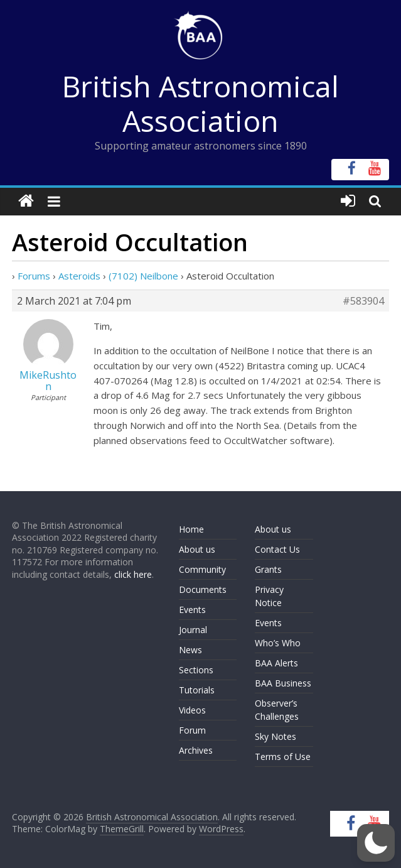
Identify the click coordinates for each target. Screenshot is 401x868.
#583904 (363, 301)
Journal (193, 630)
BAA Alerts (276, 663)
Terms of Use (283, 757)
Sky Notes (275, 736)
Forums (34, 276)
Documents (203, 589)
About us (197, 549)
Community (202, 569)
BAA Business (283, 683)
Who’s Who (278, 643)
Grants (268, 569)
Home (191, 529)
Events (192, 610)
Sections (196, 670)
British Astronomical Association (200, 103)
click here (133, 574)
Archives (196, 750)
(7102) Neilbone (143, 276)
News (190, 650)
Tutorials (197, 690)
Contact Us (277, 549)
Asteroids (79, 276)
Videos (192, 710)
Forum (192, 730)
